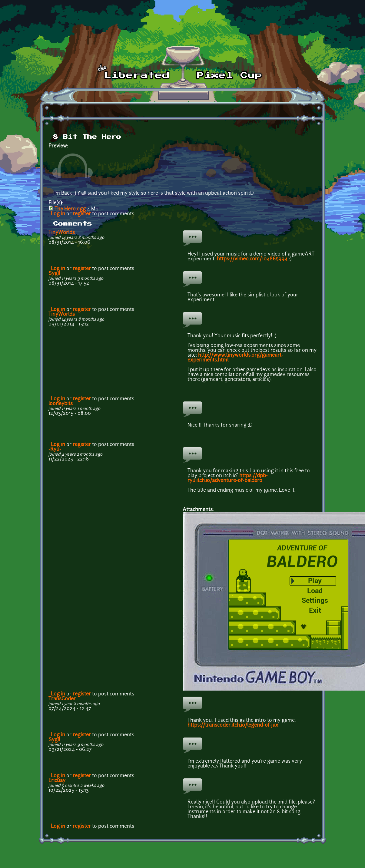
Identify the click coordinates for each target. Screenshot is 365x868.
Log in (58, 214)
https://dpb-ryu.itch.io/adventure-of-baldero (228, 478)
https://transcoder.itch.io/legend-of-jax (233, 725)
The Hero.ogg (70, 209)
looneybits (61, 404)
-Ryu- (55, 450)
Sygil (54, 274)
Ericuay (57, 781)
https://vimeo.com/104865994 (252, 259)
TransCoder (62, 699)
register (82, 214)
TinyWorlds (62, 233)
